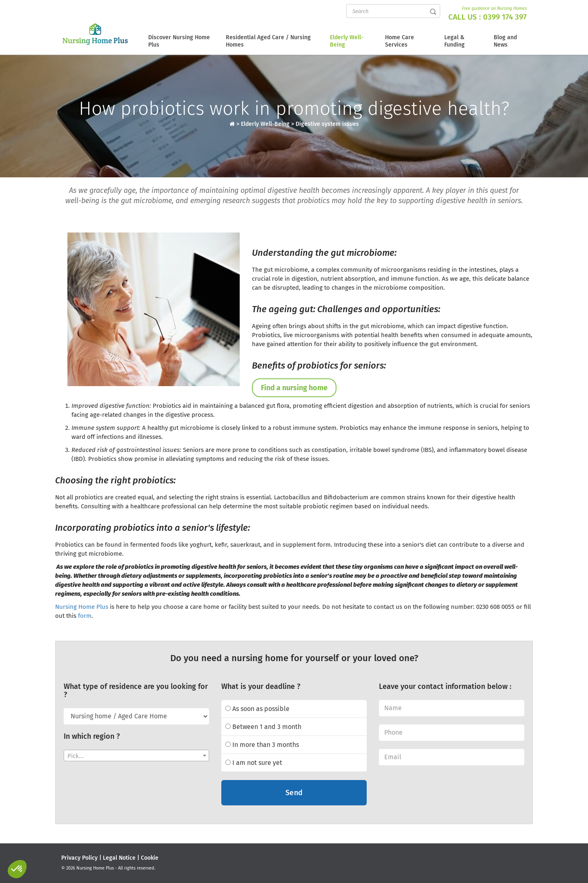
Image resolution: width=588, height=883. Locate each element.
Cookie (150, 858)
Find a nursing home (294, 388)
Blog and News (505, 41)
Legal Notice (119, 858)
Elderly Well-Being (347, 41)
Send (294, 793)
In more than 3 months (262, 745)
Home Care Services (400, 41)
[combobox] (136, 756)
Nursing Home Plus (82, 607)
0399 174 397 (505, 17)
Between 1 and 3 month (263, 727)
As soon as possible (257, 709)
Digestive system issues (327, 124)
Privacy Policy (79, 858)
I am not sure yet (254, 763)
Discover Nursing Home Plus (179, 41)
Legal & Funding (454, 41)
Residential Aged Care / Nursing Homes (268, 41)
